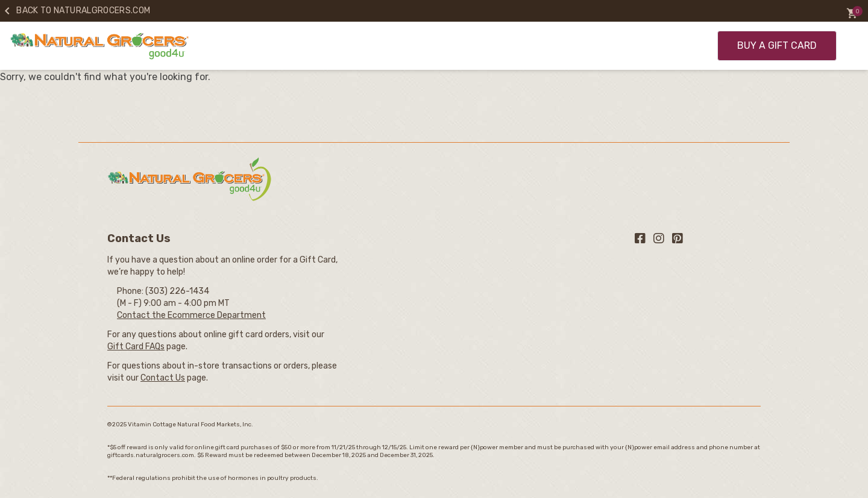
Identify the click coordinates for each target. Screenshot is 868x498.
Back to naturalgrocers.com (75, 11)
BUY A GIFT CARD (777, 45)
